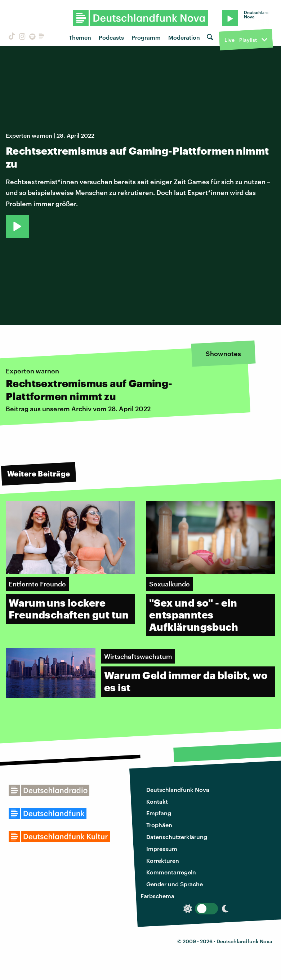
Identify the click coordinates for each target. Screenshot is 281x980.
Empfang (159, 813)
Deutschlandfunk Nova (178, 790)
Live (229, 40)
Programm (146, 37)
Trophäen (159, 825)
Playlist (248, 40)
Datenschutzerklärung (177, 837)
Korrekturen (163, 861)
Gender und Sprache (175, 884)
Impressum (162, 849)
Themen (80, 37)
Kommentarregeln (171, 872)
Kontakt (157, 801)
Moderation (184, 37)
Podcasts (111, 37)
